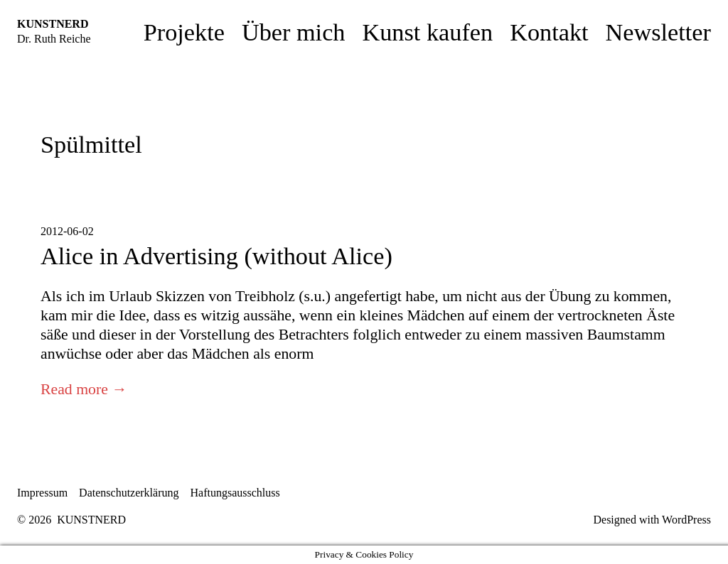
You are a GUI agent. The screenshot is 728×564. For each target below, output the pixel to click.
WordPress (686, 520)
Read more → (84, 389)
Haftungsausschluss (235, 493)
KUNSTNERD (53, 24)
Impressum (42, 493)
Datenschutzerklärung (129, 493)
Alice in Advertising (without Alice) (216, 256)
